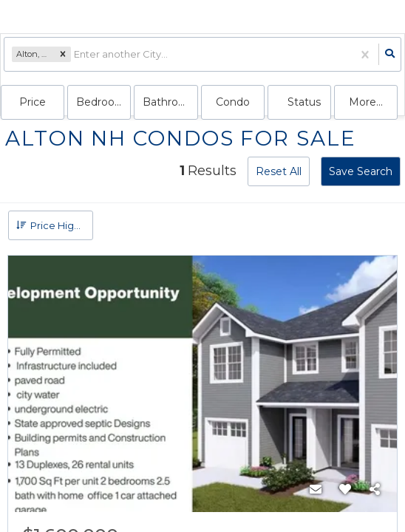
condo (233, 102)
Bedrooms (103, 102)
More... (366, 102)
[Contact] (316, 490)
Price (33, 102)
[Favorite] (345, 490)
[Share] (375, 490)
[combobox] (75, 54)
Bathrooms (170, 102)
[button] (63, 55)
